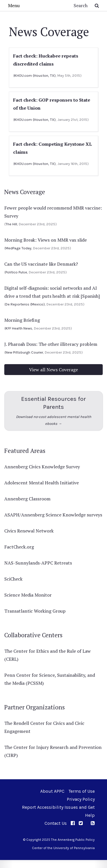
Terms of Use (82, 791)
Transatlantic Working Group (35, 611)
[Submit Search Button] (97, 5)
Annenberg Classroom (27, 499)
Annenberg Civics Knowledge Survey (42, 467)
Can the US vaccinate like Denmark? (41, 264)
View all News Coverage (53, 370)
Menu (14, 5)
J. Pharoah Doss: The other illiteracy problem (51, 344)
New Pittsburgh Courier (24, 352)
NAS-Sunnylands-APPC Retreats (38, 563)
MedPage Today (18, 248)
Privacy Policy (81, 799)
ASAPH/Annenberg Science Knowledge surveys (53, 515)
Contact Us (56, 823)
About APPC (52, 791)
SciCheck (13, 579)
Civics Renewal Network (29, 531)
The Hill (11, 224)
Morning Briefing (22, 320)
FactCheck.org (19, 547)
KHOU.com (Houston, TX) (35, 75)
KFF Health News (19, 328)
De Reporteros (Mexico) (25, 304)
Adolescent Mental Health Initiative (42, 483)
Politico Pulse (16, 272)
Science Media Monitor (28, 595)
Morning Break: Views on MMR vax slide (46, 240)
